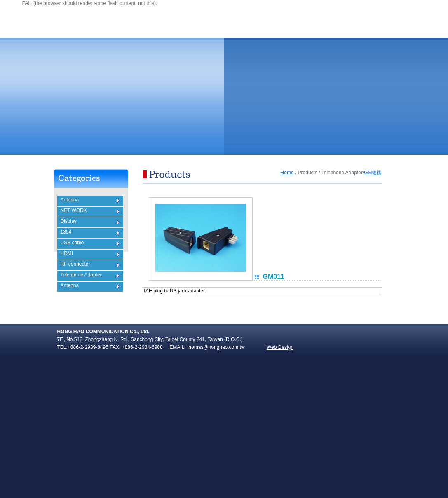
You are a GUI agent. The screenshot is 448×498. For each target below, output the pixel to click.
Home (287, 173)
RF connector (75, 264)
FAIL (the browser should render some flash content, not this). (90, 3)
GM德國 (373, 173)
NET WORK (74, 210)
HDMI (67, 253)
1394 (66, 232)
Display (69, 221)
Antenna (70, 200)
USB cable (72, 243)
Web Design (280, 347)
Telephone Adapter (81, 275)
